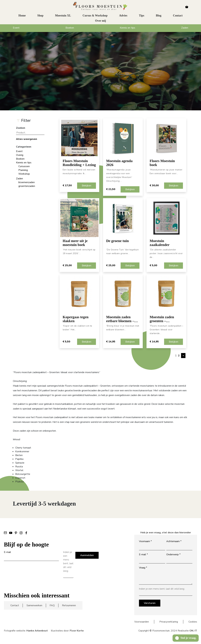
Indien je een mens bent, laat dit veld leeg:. (68, 562)
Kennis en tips (128, 28)
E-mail (7, 552)
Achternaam (174, 541)
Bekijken (87, 186)
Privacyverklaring (169, 622)
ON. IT (193, 631)
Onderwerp (173, 554)
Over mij (100, 21)
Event (16, 28)
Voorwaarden (142, 622)
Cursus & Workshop (95, 16)
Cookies (193, 622)
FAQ (52, 605)
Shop (40, 16)
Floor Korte (77, 631)
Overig (20, 155)
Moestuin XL (63, 16)
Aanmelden (87, 555)
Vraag (143, 568)
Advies (123, 16)
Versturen (150, 603)
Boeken (70, 28)
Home (22, 16)
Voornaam (145, 541)
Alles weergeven (27, 139)
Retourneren (69, 605)
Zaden (185, 28)
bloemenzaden (27, 182)
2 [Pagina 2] (179, 356)
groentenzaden (27, 186)
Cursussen (24, 166)
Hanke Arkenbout (37, 631)
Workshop (24, 174)
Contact (178, 16)
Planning (23, 170)
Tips (142, 16)
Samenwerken (34, 605)
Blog (159, 16)
